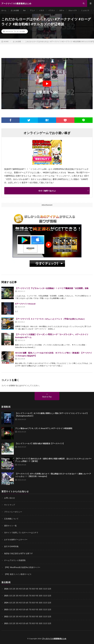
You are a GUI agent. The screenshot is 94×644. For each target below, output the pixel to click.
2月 (14, 589)
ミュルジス (85, 10)
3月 (17, 589)
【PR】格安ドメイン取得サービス (18, 574)
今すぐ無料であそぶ (47, 191)
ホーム (4, 10)
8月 (34, 596)
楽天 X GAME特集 (11, 546)
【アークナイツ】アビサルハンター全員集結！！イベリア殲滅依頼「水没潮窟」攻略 (52, 288)
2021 (6, 623)
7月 (30, 596)
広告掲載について (11, 519)
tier (24, 10)
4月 (20, 589)
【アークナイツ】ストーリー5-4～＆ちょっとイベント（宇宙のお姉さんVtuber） (50, 319)
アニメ (32, 10)
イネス (42, 10)
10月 (41, 596)
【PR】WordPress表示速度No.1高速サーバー (22, 567)
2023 (6, 609)
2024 (6, 603)
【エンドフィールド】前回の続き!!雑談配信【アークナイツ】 (40, 443)
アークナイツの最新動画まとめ (54, 639)
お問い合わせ (10, 498)
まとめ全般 (15, 10)
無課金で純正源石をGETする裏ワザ (18, 553)
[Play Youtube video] (47, 84)
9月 (37, 596)
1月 (11, 589)
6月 (27, 596)
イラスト (52, 10)
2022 (6, 617)
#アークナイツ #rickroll (25, 304)
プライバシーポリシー (13, 512)
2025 (6, 596)
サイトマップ (10, 505)
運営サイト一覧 (10, 526)
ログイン (25, 385)
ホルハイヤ (73, 10)
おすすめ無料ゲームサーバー (16, 540)
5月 (24, 596)
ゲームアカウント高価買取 (15, 560)
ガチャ (62, 10)
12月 (49, 596)
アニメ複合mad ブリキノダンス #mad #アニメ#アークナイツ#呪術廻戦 (44, 428)
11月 (45, 596)
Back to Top (47, 397)
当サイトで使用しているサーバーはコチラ (21, 533)
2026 (6, 589)
